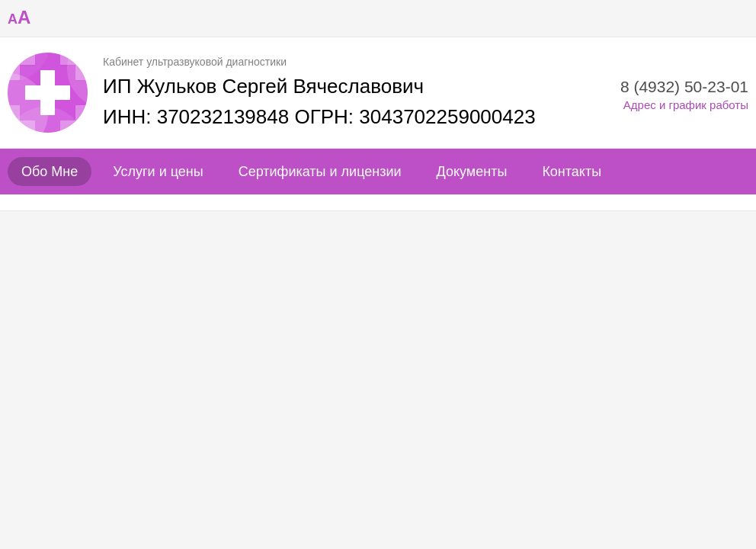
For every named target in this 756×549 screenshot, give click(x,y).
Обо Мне (50, 172)
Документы (472, 172)
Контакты (572, 172)
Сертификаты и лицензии (320, 172)
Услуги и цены (158, 172)
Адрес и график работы (686, 105)
